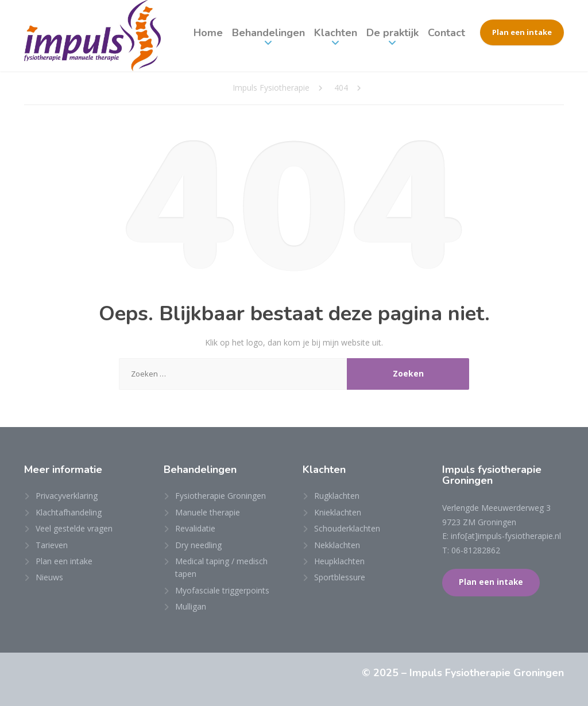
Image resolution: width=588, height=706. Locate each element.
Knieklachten (338, 512)
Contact (446, 33)
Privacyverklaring (67, 496)
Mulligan (191, 606)
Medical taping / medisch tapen (221, 567)
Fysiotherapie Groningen (220, 496)
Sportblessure (340, 577)
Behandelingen (268, 33)
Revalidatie (195, 528)
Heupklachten (339, 561)
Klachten (336, 33)
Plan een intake (522, 32)
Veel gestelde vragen (74, 528)
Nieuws (49, 577)
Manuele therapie (208, 512)
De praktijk (392, 33)
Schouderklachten (347, 528)
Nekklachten (337, 545)
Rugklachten (337, 496)
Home (208, 33)
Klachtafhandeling (69, 512)
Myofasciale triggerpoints (222, 590)
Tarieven (52, 545)
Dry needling (198, 545)
